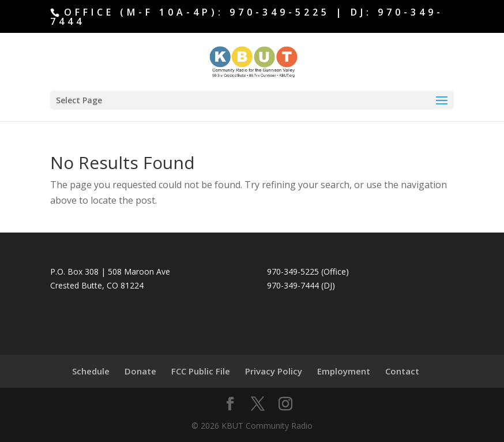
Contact (402, 371)
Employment (344, 371)
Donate (140, 371)
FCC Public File (201, 371)
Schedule (91, 371)
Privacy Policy (274, 371)
